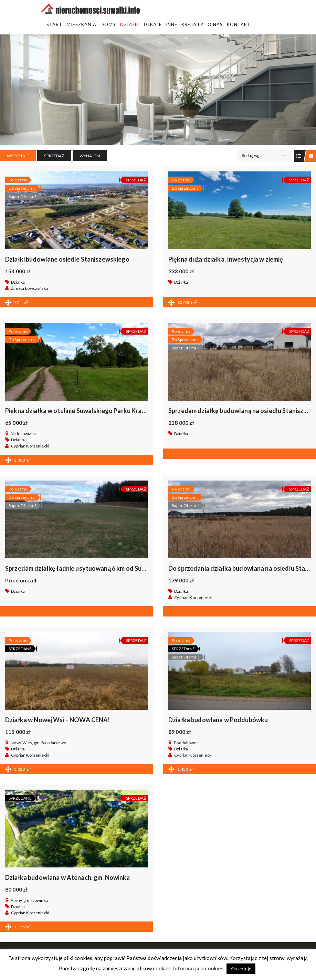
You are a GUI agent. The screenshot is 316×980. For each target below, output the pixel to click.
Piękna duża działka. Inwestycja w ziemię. (227, 259)
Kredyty (192, 24)
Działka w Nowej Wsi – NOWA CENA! (57, 720)
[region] (158, 90)
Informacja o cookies (198, 968)
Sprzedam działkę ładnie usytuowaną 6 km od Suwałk (81, 568)
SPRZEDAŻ (54, 156)
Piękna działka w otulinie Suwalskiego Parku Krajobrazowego (92, 411)
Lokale (153, 24)
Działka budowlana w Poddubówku (218, 720)
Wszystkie (18, 156)
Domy (108, 24)
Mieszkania (81, 24)
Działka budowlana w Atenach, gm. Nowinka (68, 877)
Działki (130, 24)
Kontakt (239, 24)
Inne (172, 24)
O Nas (215, 24)
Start (54, 24)
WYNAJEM (90, 156)
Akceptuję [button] (241, 969)
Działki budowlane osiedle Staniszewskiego (67, 259)
